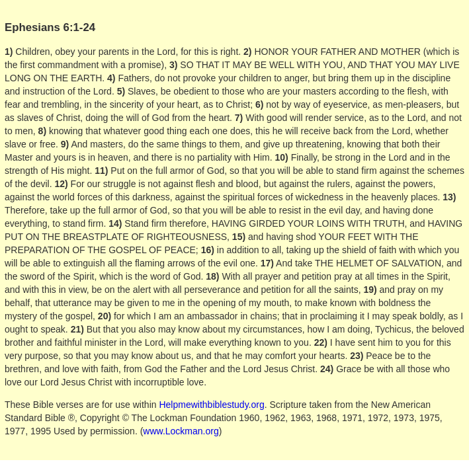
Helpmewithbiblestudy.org (211, 405)
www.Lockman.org (181, 431)
